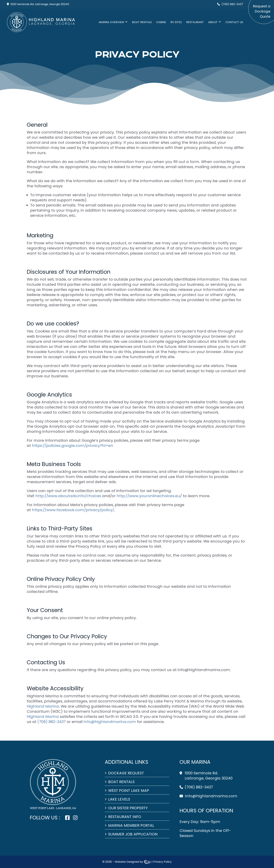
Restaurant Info (125, 817)
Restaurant (195, 22)
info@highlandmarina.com (211, 796)
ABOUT (213, 22)
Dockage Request (126, 773)
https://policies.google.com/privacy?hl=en (73, 446)
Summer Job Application (133, 834)
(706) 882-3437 (199, 787)
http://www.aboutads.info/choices (68, 496)
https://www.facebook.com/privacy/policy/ (73, 510)
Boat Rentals (142, 22)
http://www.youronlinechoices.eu (148, 496)
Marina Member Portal (131, 826)
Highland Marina (43, 706)
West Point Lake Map (129, 791)
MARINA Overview (111, 22)
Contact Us (234, 22)
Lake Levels (119, 799)
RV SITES (176, 22)
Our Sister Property (128, 808)
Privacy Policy (162, 862)
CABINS (161, 22)
